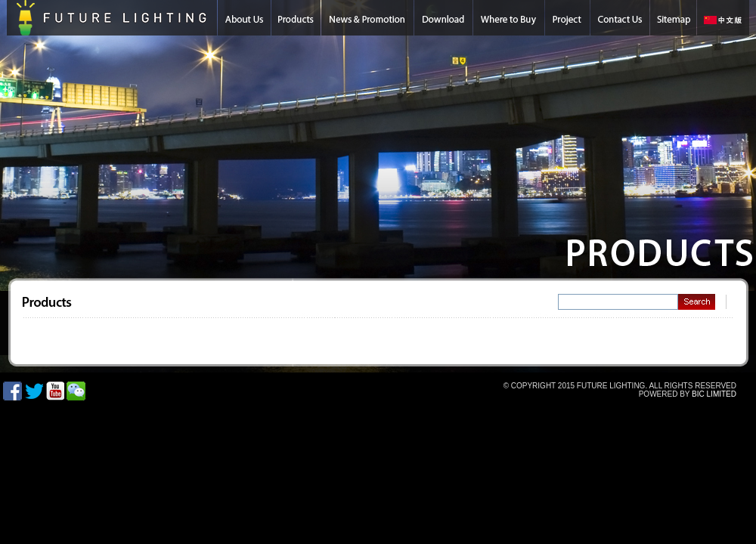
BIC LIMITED (714, 394)
